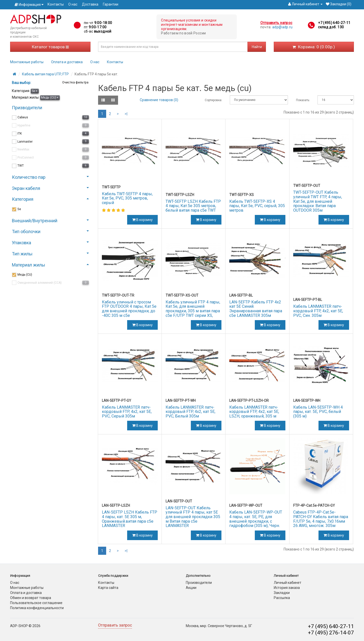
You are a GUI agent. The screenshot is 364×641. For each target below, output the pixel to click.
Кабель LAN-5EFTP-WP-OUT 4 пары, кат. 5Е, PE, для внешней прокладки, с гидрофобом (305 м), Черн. (256, 519)
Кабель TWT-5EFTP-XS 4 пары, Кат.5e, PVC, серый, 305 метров (257, 206)
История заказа (287, 588)
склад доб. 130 (331, 27)
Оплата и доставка (67, 62)
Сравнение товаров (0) (159, 100)
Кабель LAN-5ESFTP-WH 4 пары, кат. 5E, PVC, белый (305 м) (318, 412)
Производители (199, 583)
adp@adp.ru (282, 27)
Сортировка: (213, 100)
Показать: (303, 100)
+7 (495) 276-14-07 (331, 633)
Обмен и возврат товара (31, 598)
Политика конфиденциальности (37, 608)
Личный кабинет (288, 583)
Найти (257, 47)
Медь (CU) (50, 97)
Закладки (282, 593)
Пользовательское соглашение (36, 603)
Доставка (90, 4)
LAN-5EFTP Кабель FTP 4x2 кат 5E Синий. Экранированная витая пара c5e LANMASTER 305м (256, 309)
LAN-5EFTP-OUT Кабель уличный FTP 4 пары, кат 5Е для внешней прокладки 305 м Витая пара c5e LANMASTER (193, 517)
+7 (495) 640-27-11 (334, 23)
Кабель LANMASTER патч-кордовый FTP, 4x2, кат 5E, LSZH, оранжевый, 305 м (254, 412)
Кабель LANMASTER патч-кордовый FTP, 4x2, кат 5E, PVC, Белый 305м (190, 412)
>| (126, 114)
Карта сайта (108, 588)
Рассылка (282, 598)
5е (35, 91)
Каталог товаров (50, 47)
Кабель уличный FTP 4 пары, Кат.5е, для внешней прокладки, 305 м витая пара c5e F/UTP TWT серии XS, (193, 309)
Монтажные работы (27, 62)
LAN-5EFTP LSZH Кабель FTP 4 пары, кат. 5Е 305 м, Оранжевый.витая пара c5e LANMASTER (130, 519)
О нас (73, 4)
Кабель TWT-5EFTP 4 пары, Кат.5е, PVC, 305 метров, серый (127, 198)
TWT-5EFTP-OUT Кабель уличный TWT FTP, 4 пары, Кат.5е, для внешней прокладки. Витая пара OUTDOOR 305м (318, 201)
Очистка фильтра (75, 82)
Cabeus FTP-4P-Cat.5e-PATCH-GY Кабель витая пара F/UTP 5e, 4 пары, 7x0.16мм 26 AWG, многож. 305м (321, 519)
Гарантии (111, 4)
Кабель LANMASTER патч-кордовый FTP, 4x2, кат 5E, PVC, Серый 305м (127, 412)
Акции (191, 588)
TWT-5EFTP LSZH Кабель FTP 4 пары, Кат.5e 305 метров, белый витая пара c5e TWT (193, 206)
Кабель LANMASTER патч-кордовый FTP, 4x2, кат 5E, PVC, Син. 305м (318, 311)
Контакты (56, 4)
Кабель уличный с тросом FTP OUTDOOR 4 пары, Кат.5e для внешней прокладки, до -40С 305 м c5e (129, 309)
